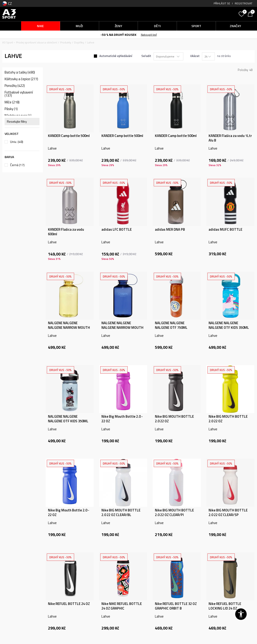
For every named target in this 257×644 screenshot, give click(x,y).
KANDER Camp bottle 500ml (69, 136)
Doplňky (79, 42)
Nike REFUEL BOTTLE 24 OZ (69, 604)
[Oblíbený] (242, 14)
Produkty (66, 42)
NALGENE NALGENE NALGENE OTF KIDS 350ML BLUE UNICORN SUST (229, 328)
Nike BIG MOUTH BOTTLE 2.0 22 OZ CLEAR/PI (174, 513)
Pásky (11, 109)
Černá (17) (17, 165)
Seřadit (146, 56)
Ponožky (15, 86)
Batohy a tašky (20, 72)
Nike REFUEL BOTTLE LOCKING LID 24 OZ (225, 606)
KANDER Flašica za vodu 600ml (66, 232)
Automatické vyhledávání (116, 56)
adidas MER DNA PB (170, 230)
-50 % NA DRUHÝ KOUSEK (118, 35)
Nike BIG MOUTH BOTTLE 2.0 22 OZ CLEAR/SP (228, 513)
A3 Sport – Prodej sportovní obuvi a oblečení (30, 42)
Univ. (17, 142)
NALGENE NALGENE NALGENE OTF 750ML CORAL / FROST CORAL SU (175, 328)
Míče (12, 102)
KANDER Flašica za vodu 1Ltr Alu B (230, 138)
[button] (205, 14)
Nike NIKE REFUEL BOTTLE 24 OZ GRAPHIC (122, 606)
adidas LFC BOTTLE (117, 230)
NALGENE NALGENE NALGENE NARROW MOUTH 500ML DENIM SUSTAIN (122, 328)
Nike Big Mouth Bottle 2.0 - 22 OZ (122, 419)
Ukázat (195, 56)
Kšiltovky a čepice (21, 79)
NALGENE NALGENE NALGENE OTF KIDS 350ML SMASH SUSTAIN (68, 421)
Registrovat (244, 3)
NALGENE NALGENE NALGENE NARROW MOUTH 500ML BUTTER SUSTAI (69, 328)
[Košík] (251, 14)
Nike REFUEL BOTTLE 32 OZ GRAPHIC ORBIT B (176, 606)
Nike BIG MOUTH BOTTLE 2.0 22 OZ (174, 419)
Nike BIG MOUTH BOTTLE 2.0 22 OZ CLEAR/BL (121, 513)
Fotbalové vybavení (19, 94)
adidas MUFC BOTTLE (225, 230)
